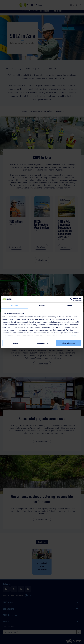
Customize (42, 343)
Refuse (15, 343)
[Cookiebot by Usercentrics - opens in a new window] (72, 299)
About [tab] (69, 305)
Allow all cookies (69, 343)
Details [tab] (42, 305)
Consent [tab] (15, 305)
